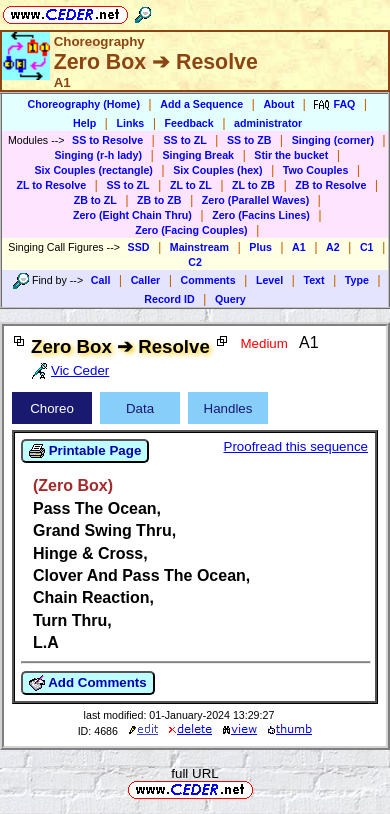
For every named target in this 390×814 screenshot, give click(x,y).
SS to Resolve (107, 140)
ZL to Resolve (51, 185)
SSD (139, 247)
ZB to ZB (159, 200)
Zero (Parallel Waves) (255, 200)
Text (313, 280)
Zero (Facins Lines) (261, 215)
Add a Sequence (201, 104)
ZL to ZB (253, 185)
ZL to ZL (191, 185)
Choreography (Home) (83, 104)
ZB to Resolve (330, 185)
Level (269, 280)
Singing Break (198, 155)
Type (357, 280)
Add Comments (88, 683)
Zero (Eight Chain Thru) (132, 215)
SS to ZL (184, 140)
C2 (195, 262)
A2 (333, 247)
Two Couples (316, 170)
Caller (146, 280)
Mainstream (199, 247)
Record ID (169, 299)
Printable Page (85, 451)
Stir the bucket (291, 155)
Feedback (189, 123)
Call (101, 280)
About (278, 104)
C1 (367, 247)
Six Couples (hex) (217, 170)
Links (130, 123)
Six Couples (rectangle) (93, 170)
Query (230, 299)
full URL (194, 773)
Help (84, 123)
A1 (299, 247)
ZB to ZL (95, 200)
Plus (260, 247)
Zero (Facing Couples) (191, 230)
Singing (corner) (333, 140)
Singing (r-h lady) (98, 155)
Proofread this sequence (296, 446)
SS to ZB (249, 140)
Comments (208, 280)
